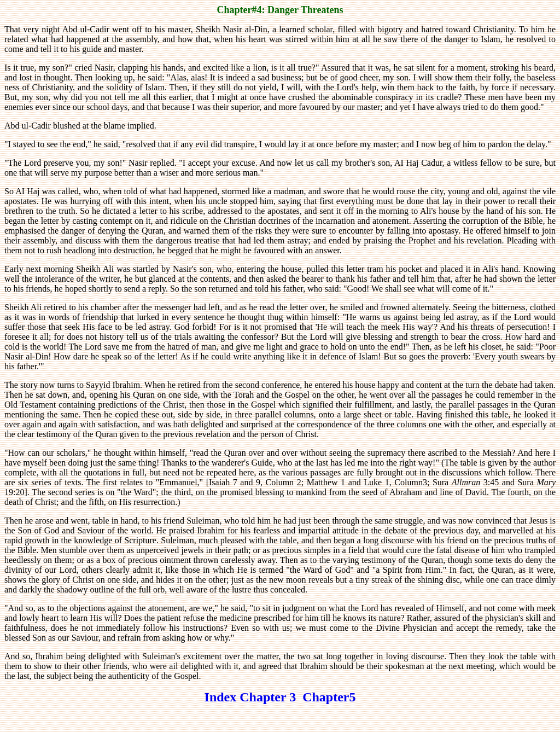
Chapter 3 (271, 697)
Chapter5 (329, 697)
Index (221, 697)
